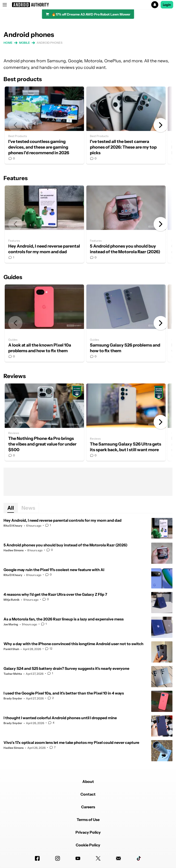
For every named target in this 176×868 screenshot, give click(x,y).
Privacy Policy (88, 832)
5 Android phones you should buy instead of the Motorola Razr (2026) (126, 224)
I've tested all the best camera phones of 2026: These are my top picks (126, 125)
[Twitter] (98, 858)
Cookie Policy (88, 845)
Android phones (50, 43)
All (11, 508)
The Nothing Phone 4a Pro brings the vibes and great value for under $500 (44, 422)
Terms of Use (88, 820)
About (88, 781)
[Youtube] (78, 858)
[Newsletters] (118, 858)
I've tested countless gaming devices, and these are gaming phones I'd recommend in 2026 (44, 125)
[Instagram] (58, 858)
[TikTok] (139, 858)
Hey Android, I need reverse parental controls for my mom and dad (44, 224)
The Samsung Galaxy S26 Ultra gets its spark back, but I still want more (126, 422)
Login (167, 5)
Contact (88, 794)
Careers (88, 807)
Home (8, 43)
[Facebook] (37, 858)
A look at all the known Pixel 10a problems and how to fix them (44, 323)
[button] (88, 5)
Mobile (25, 43)
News (28, 508)
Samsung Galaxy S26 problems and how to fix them (126, 323)
